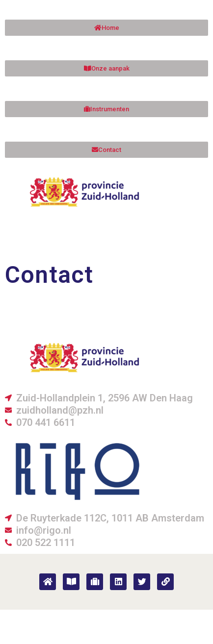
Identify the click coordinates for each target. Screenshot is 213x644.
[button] (106, 150)
